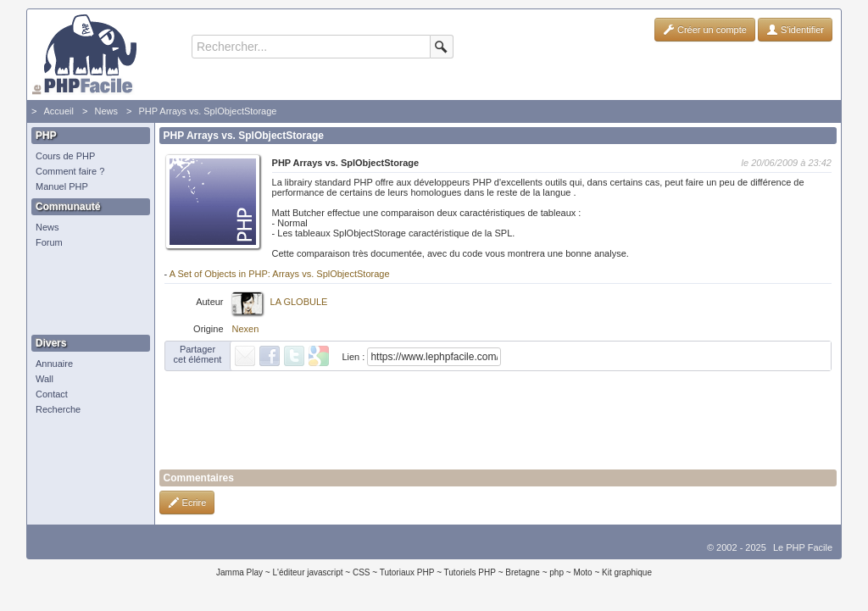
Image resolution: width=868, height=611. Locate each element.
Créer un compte (705, 30)
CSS (362, 572)
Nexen (246, 329)
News (106, 111)
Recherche (58, 409)
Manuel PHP (62, 186)
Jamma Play (239, 572)
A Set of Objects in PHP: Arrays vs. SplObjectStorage (280, 274)
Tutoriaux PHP (407, 572)
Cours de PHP (65, 156)
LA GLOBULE (299, 302)
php (556, 572)
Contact (52, 394)
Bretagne (523, 572)
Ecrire (187, 503)
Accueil (58, 111)
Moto (582, 572)
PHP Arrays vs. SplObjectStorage (207, 111)
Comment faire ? (70, 171)
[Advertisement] (86, 292)
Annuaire (54, 364)
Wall (45, 379)
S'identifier (795, 30)
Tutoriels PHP (470, 572)
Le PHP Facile (803, 547)
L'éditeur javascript (307, 572)
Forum (49, 242)
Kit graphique (627, 572)
